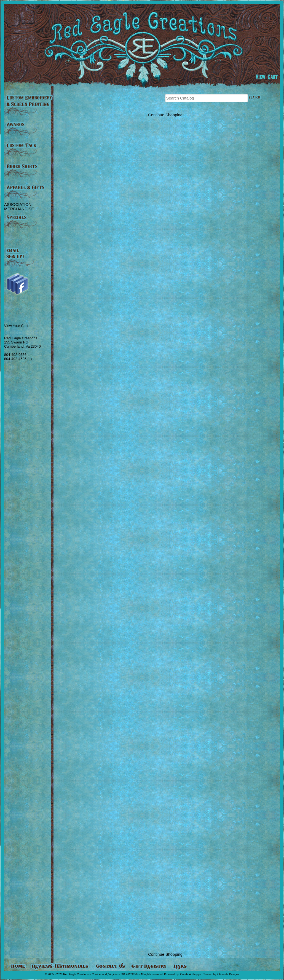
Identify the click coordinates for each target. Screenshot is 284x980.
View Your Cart (16, 326)
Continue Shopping (165, 115)
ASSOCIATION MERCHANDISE (19, 207)
